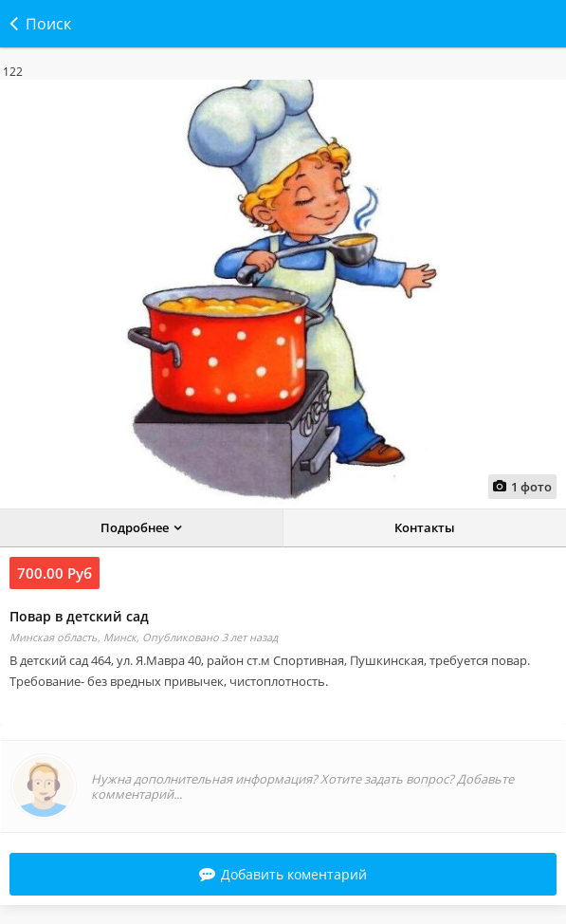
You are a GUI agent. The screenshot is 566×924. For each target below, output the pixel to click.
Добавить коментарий (283, 874)
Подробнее (135, 527)
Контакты (425, 527)
